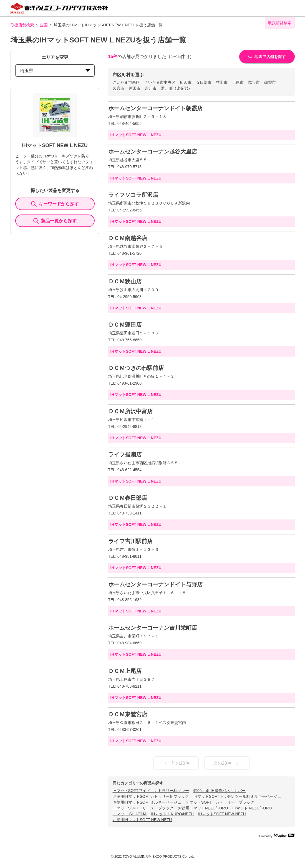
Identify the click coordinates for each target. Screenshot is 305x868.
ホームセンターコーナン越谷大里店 (153, 152)
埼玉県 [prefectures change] (55, 71)
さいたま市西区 (126, 82)
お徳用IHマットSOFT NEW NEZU (142, 820)
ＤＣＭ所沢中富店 (130, 411)
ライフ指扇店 (125, 455)
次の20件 (227, 763)
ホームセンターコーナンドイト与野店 (155, 584)
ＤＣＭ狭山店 (125, 281)
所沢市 (186, 82)
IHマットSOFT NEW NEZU (222, 814)
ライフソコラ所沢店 (133, 195)
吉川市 (151, 88)
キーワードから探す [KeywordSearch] (55, 204)
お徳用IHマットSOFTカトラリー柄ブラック (151, 796)
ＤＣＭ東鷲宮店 (128, 714)
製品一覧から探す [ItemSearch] (55, 221)
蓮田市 (135, 88)
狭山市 (222, 82)
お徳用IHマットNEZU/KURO (203, 808)
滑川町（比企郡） (177, 88)
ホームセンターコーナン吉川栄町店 (153, 628)
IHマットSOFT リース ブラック (143, 808)
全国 (44, 25)
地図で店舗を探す (267, 57)
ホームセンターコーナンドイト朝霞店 (155, 108)
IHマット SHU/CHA (130, 814)
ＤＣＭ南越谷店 (128, 238)
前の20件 (176, 763)
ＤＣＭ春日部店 (128, 498)
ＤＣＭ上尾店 (125, 671)
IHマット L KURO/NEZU (172, 814)
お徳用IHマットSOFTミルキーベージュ (147, 802)
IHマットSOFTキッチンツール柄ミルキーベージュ (237, 796)
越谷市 (254, 82)
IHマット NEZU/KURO (252, 808)
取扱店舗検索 (22, 25)
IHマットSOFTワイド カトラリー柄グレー (151, 791)
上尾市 (238, 82)
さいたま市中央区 (160, 82)
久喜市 (119, 88)
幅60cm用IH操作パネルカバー (220, 791)
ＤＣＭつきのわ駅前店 (136, 368)
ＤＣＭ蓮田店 (125, 325)
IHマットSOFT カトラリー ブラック (220, 802)
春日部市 (204, 82)
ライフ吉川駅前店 (130, 541)
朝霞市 (270, 82)
